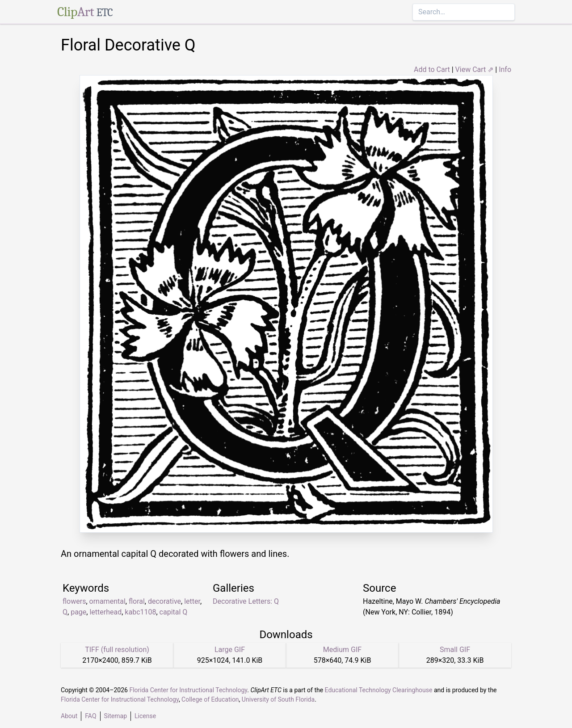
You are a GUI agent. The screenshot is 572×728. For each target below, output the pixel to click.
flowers (74, 601)
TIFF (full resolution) (117, 650)
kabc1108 (140, 612)
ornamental (107, 601)
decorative (164, 601)
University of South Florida (278, 699)
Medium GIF (342, 650)
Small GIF (455, 650)
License (145, 716)
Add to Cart (432, 69)
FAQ (90, 716)
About (69, 716)
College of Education (210, 699)
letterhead (105, 612)
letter (192, 601)
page (78, 612)
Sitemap (116, 716)
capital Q (174, 612)
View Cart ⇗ (475, 69)
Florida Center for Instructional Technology (188, 690)
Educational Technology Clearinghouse (379, 690)
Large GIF (230, 650)
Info (505, 69)
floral (137, 601)
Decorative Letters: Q (246, 601)
